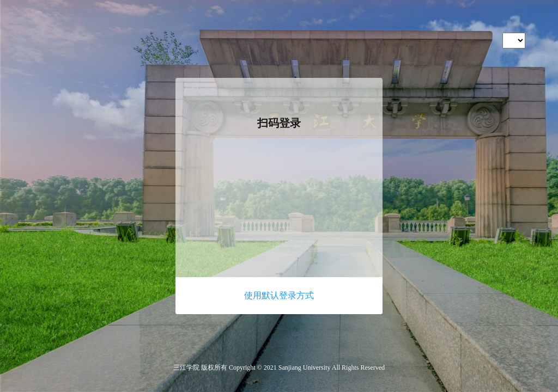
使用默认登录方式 (279, 295)
